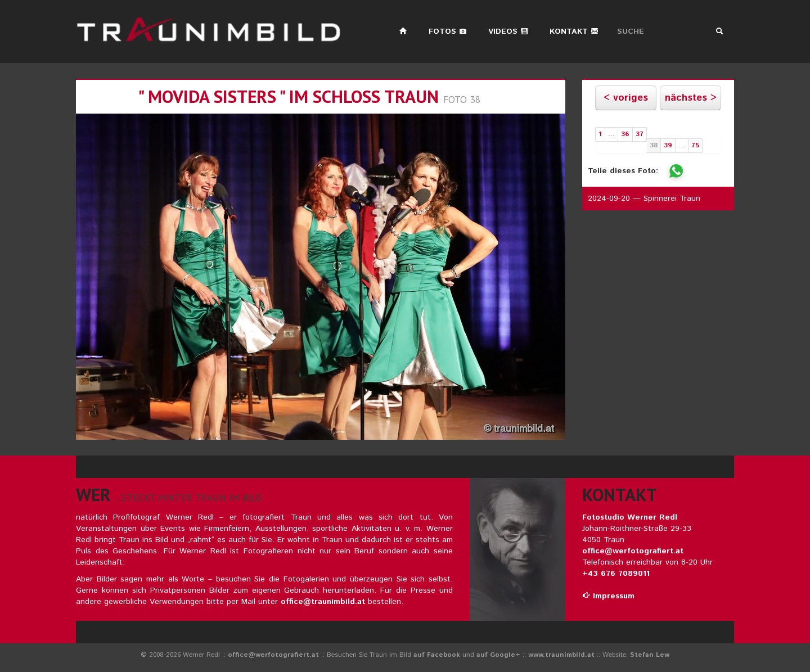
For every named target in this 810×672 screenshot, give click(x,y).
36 (625, 134)
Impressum (608, 596)
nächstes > (691, 98)
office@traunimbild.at (323, 602)
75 (695, 145)
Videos (508, 31)
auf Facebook (437, 655)
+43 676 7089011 (616, 574)
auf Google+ (498, 655)
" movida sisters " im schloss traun (288, 96)
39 (668, 145)
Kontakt (574, 31)
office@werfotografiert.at (633, 551)
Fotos (448, 31)
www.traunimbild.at (561, 655)
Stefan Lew (650, 655)
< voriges (626, 98)
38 (654, 145)
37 (640, 134)
